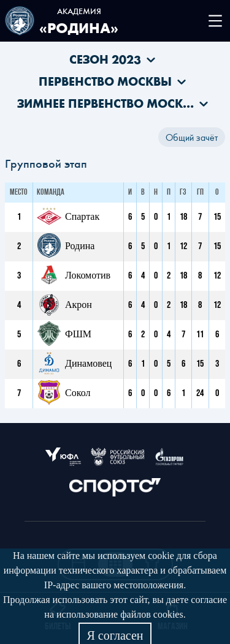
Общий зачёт (192, 137)
